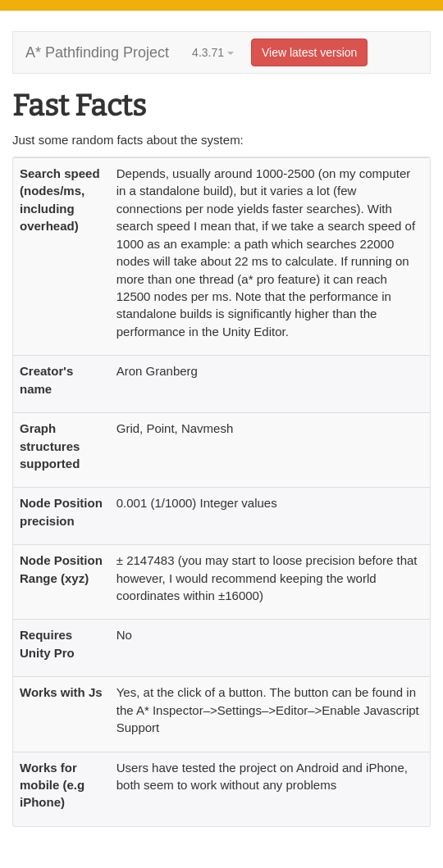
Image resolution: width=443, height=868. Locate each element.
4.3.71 (213, 52)
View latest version (309, 52)
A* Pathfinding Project (97, 52)
